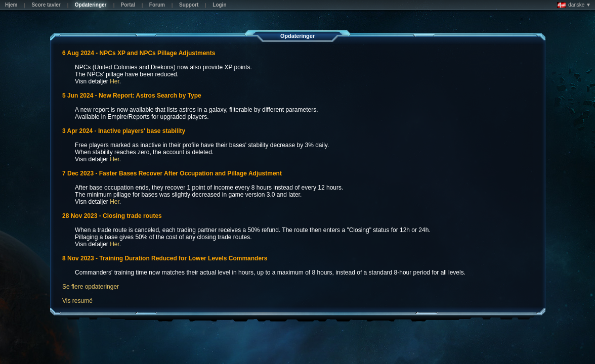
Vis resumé (77, 301)
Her (115, 81)
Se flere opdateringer (91, 287)
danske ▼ (574, 5)
